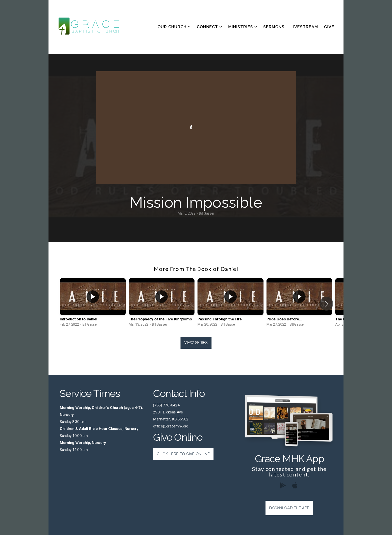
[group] (93, 304)
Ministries (243, 27)
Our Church (174, 27)
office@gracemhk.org (171, 426)
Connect (210, 27)
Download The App (289, 508)
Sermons (274, 27)
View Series (196, 343)
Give (329, 27)
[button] (326, 304)
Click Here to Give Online (183, 454)
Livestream (304, 27)
